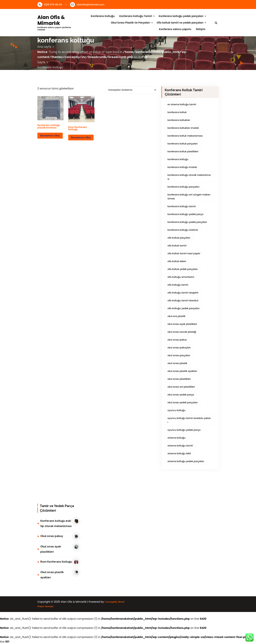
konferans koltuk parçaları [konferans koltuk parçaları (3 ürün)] (183, 144)
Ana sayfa (44, 47)
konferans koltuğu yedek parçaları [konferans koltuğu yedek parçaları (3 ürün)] (187, 222)
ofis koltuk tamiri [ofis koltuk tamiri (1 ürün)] (177, 246)
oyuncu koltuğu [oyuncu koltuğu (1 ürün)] (176, 410)
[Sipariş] (131, 90)
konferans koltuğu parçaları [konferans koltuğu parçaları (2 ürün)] (184, 187)
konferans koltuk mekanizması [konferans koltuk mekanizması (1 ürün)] (185, 136)
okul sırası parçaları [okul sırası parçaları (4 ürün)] (179, 355)
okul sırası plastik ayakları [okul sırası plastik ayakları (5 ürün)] (182, 371)
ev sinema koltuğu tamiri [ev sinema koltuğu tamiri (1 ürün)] (182, 104)
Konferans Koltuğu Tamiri (136, 16)
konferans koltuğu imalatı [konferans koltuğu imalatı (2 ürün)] (182, 167)
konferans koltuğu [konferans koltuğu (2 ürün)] (178, 159)
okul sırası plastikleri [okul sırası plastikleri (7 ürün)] (179, 379)
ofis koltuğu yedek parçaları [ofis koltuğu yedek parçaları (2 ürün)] (184, 308)
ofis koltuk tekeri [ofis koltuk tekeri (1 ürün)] (177, 261)
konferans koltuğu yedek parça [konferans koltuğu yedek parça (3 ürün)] (185, 214)
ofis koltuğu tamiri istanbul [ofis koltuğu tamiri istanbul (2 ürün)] (183, 301)
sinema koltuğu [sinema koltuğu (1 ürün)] (176, 438)
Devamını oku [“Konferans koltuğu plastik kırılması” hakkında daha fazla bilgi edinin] (50, 136)
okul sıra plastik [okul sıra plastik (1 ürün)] (176, 316)
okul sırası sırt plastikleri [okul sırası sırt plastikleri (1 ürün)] (181, 387)
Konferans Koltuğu (103, 16)
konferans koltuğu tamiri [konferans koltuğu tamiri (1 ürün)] (182, 206)
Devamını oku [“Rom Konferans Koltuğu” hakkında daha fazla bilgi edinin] (81, 138)
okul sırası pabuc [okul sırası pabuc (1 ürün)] (177, 340)
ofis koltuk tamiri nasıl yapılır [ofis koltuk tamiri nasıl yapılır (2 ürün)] (184, 253)
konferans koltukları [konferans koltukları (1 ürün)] (179, 120)
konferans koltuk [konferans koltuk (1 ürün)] (177, 112)
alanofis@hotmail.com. (88, 4)
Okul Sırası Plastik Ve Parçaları (130, 23)
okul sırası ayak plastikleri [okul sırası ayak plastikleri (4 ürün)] (182, 324)
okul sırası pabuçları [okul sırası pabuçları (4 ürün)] (179, 348)
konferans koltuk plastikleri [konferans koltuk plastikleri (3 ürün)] (183, 151)
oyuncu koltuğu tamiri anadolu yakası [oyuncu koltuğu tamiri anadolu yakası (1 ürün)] (189, 420)
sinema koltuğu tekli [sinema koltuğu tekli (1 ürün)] (179, 453)
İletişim (201, 29)
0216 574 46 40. (50, 4)
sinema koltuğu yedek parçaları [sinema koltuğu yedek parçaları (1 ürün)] (186, 461)
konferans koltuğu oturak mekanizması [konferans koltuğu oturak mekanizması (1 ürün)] (189, 177)
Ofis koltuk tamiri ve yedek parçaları (180, 23)
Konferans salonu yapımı (175, 29)
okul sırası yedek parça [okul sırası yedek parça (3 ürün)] (181, 395)
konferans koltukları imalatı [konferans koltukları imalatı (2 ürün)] (183, 128)
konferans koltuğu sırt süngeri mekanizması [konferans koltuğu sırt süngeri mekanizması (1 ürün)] (189, 197)
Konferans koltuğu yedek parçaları (181, 16)
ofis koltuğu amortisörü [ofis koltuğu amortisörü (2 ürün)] (181, 277)
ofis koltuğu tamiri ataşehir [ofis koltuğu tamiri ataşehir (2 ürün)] (183, 293)
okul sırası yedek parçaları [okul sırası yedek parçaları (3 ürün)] (183, 402)
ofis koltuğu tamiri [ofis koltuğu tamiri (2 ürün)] (178, 285)
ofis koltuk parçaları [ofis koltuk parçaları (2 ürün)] (179, 238)
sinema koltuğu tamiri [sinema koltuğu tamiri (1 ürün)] (180, 446)
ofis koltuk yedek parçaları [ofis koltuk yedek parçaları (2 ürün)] (183, 269)
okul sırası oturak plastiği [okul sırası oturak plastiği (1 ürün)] (182, 332)
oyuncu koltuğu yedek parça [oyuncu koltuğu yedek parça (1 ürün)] (184, 430)
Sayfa (41, 62)
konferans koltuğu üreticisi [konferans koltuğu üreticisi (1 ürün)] (183, 230)
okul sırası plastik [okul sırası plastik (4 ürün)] (177, 363)
